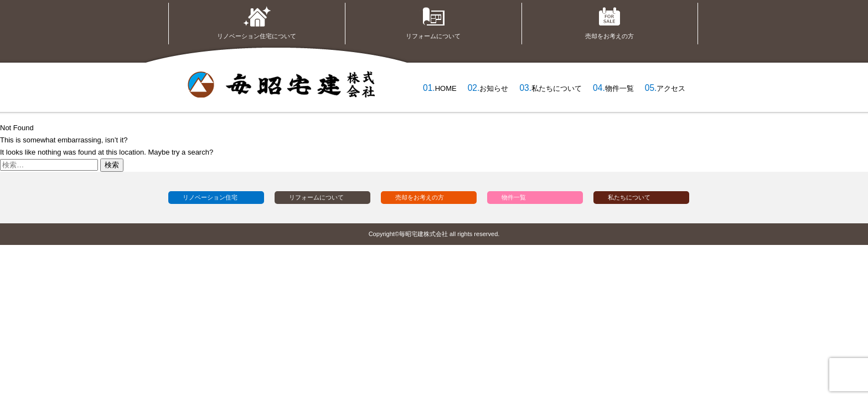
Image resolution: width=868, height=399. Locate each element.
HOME (446, 88)
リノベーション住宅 (210, 197)
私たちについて (557, 88)
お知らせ (494, 88)
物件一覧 (619, 88)
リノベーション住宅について (257, 21)
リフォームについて (433, 21)
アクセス (671, 88)
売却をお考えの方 (609, 21)
